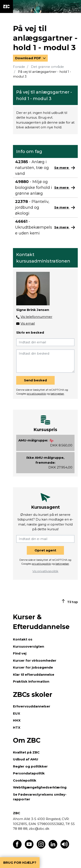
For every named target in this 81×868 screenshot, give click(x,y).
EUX (17, 713)
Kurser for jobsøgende (33, 667)
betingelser (57, 394)
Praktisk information (31, 681)
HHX (17, 720)
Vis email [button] (28, 323)
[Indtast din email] (45, 342)
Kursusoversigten (29, 646)
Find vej (20, 653)
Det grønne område (47, 67)
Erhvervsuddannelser (32, 706)
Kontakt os (23, 639)
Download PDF (29, 58)
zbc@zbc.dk (39, 829)
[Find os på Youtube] (29, 847)
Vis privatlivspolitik (45, 571)
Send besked (35, 380)
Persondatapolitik (29, 773)
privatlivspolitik (36, 394)
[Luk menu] (75, 6)
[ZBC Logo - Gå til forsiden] (6, 6)
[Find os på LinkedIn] (53, 847)
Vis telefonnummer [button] (36, 317)
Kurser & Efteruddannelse (41, 622)
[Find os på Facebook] (17, 847)
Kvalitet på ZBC (26, 752)
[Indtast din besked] (45, 361)
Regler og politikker (30, 766)
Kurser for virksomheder (35, 660)
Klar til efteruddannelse (34, 674)
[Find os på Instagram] (41, 847)
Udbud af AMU (26, 759)
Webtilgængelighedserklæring (40, 787)
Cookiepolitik (25, 780)
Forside (19, 67)
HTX (17, 727)
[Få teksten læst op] (65, 847)
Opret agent (45, 550)
